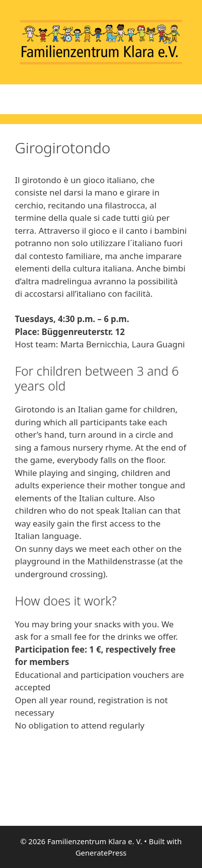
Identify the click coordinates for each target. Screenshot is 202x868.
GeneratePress (101, 853)
